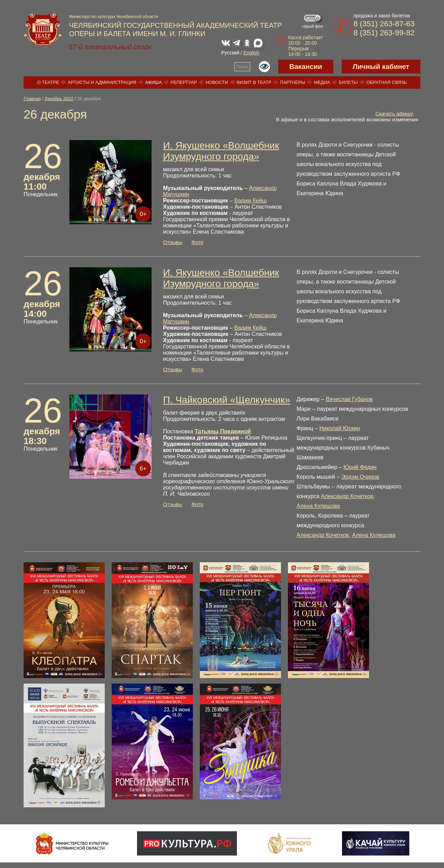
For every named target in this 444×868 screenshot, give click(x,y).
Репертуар (184, 82)
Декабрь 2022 (59, 99)
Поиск (242, 67)
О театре (48, 82)
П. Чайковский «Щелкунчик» (227, 400)
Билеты (348, 82)
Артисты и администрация (102, 82)
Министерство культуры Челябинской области (114, 17)
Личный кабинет (381, 67)
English (251, 53)
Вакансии (306, 67)
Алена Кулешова (318, 506)
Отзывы (173, 242)
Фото (197, 242)
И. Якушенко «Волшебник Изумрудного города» (221, 151)
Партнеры (293, 82)
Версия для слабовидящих (264, 67)
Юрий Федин (360, 467)
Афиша (153, 82)
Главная (32, 99)
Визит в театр (254, 82)
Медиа (322, 82)
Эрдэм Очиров (360, 477)
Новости (217, 82)
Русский (230, 53)
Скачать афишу (394, 114)
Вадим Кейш (250, 201)
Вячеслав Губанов (349, 399)
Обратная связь (387, 82)
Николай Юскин (340, 428)
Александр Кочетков (347, 496)
